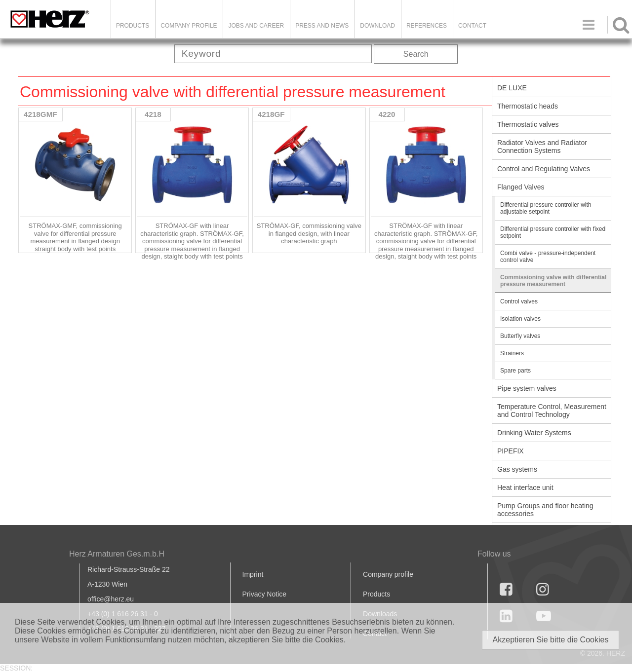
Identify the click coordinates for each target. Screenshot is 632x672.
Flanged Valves (521, 187)
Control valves (519, 301)
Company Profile (189, 26)
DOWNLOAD (377, 26)
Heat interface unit (525, 487)
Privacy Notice (264, 594)
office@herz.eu (111, 599)
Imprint (253, 574)
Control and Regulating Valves (544, 169)
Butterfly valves (520, 336)
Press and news (322, 26)
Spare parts (515, 371)
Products (133, 26)
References (427, 26)
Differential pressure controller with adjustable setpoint (546, 208)
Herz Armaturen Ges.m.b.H (117, 554)
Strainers (512, 353)
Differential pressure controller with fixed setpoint (553, 232)
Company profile (388, 574)
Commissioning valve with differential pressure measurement (553, 281)
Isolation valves (520, 319)
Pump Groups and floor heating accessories (545, 510)
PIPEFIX (511, 451)
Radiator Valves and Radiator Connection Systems (542, 147)
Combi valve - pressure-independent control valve (548, 257)
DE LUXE (512, 88)
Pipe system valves (527, 388)
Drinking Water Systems (534, 433)
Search (416, 54)
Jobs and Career (256, 26)
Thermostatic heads (528, 106)
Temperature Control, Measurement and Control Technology (552, 411)
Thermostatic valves (528, 124)
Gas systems (517, 469)
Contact (472, 26)
